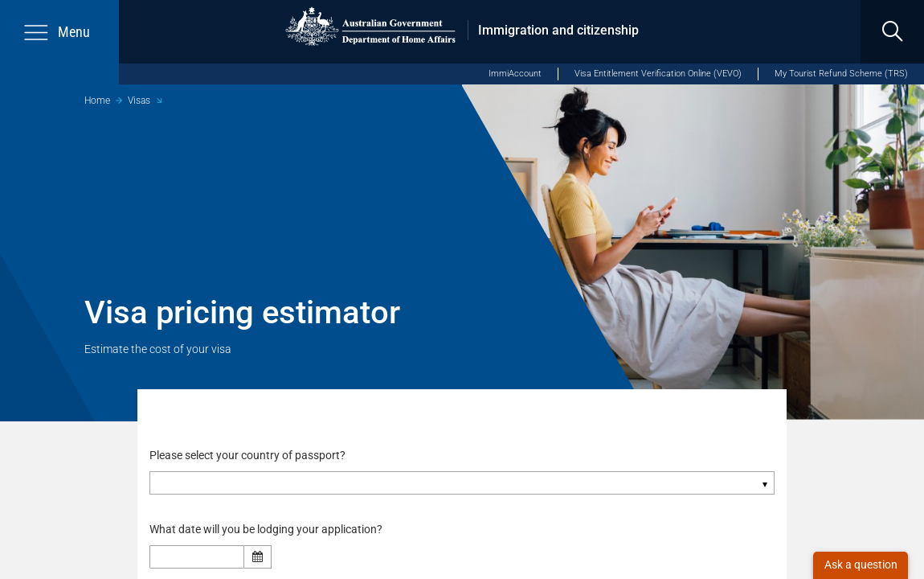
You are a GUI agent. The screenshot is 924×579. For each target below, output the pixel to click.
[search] (892, 32)
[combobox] (462, 483)
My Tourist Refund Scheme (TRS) (841, 74)
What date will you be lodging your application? (270, 530)
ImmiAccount (515, 74)
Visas (139, 101)
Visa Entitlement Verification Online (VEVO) (658, 74)
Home (97, 101)
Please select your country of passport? (247, 455)
